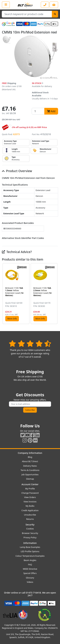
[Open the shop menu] (6, 5)
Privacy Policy (30, 537)
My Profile (30, 489)
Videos (30, 582)
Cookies (30, 529)
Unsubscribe (30, 515)
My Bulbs (30, 506)
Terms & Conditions (30, 470)
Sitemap (30, 479)
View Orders (30, 497)
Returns (30, 519)
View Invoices (30, 502)
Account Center (30, 484)
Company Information (30, 453)
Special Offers (30, 573)
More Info (12, 319)
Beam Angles (30, 560)
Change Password (30, 493)
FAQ (30, 565)
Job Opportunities (30, 474)
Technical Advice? (17, 252)
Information (30, 543)
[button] (56, 294)
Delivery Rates (30, 466)
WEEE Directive (30, 569)
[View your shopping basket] (54, 5)
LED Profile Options (30, 551)
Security (30, 525)
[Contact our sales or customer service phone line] (45, 5)
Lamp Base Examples (30, 547)
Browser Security (30, 533)
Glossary (30, 578)
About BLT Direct (30, 461)
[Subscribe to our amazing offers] (30, 404)
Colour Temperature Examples (30, 556)
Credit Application (30, 510)
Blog (30, 457)
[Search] (55, 14)
